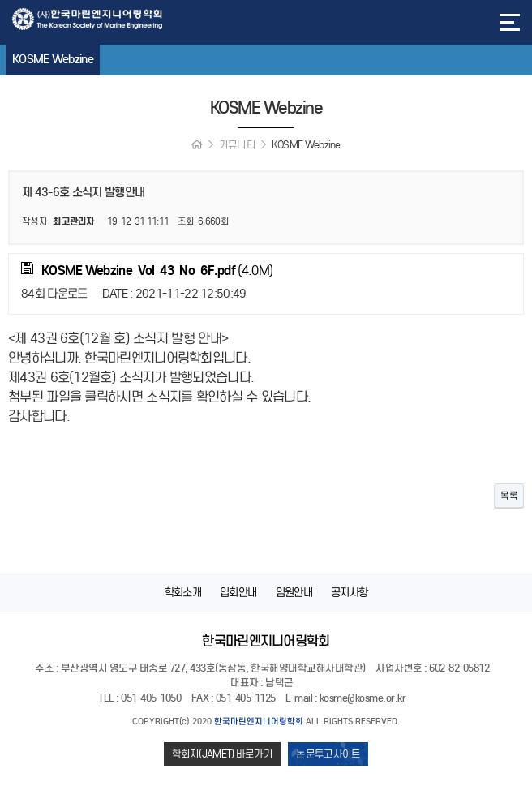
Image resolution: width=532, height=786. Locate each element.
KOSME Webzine (60, 59)
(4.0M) (147, 270)
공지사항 (349, 593)
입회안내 (238, 593)
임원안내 (294, 593)
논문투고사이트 (328, 754)
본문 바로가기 (0, 0)
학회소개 (183, 593)
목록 (509, 495)
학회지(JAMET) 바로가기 (223, 754)
